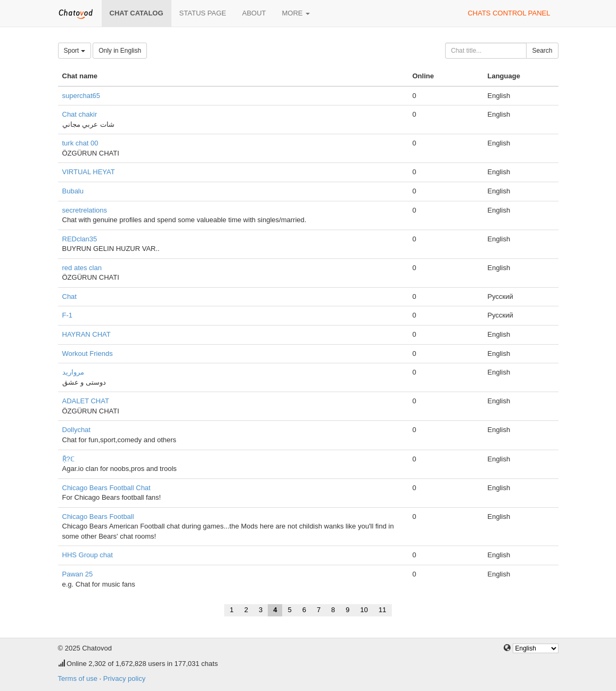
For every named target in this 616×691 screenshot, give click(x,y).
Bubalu (73, 191)
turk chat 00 (80, 143)
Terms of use (78, 678)
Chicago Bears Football (98, 517)
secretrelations (85, 210)
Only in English (120, 51)
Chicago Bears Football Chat (106, 488)
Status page (203, 13)
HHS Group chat (88, 555)
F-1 (68, 315)
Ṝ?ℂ (68, 459)
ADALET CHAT (86, 401)
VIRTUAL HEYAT (89, 172)
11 (382, 610)
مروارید (73, 372)
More (296, 13)
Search (542, 51)
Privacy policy (124, 678)
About (254, 13)
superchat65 (81, 96)
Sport (75, 51)
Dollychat (76, 430)
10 (364, 610)
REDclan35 (80, 239)
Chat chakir (80, 114)
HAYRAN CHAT (87, 334)
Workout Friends (88, 353)
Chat (69, 296)
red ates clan (82, 268)
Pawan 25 (78, 574)
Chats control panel (509, 13)
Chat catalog (137, 13)
